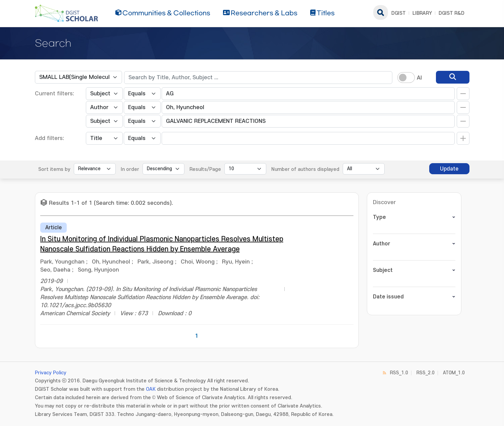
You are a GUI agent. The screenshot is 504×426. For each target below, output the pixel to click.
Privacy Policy (51, 373)
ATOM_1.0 (454, 373)
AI (419, 78)
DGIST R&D (452, 13)
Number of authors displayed (305, 169)
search (381, 12)
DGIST (399, 13)
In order (130, 169)
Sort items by (54, 169)
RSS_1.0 (399, 373)
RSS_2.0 (426, 373)
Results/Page (205, 169)
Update (449, 169)
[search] (453, 77)
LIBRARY (422, 13)
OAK (151, 389)
